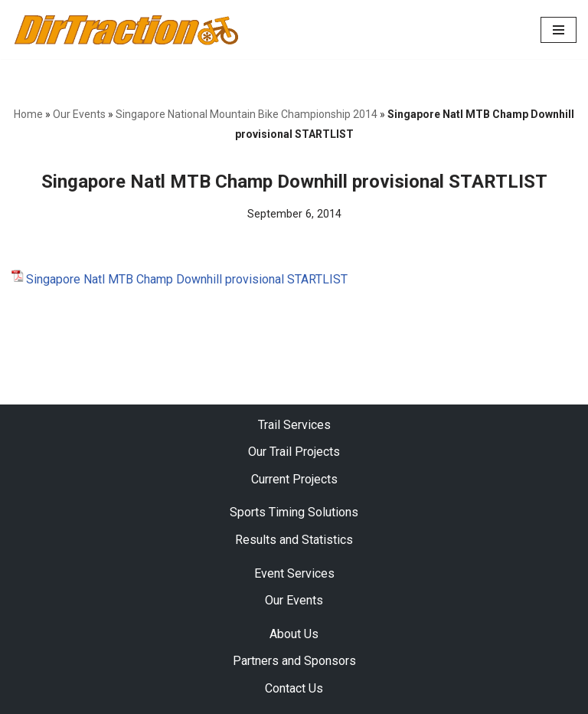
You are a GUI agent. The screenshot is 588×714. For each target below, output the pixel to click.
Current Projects (294, 479)
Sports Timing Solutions (294, 513)
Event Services (294, 573)
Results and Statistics (294, 540)
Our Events (79, 114)
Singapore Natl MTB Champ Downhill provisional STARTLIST (187, 279)
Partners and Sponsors (294, 662)
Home (28, 114)
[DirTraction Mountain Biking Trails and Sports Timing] (126, 29)
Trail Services (294, 425)
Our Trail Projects (294, 452)
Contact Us (294, 688)
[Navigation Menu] (559, 30)
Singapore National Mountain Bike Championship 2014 (247, 114)
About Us (294, 634)
